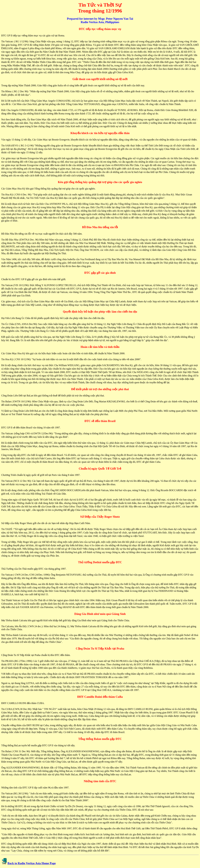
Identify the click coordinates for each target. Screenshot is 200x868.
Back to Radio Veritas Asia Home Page (32, 863)
